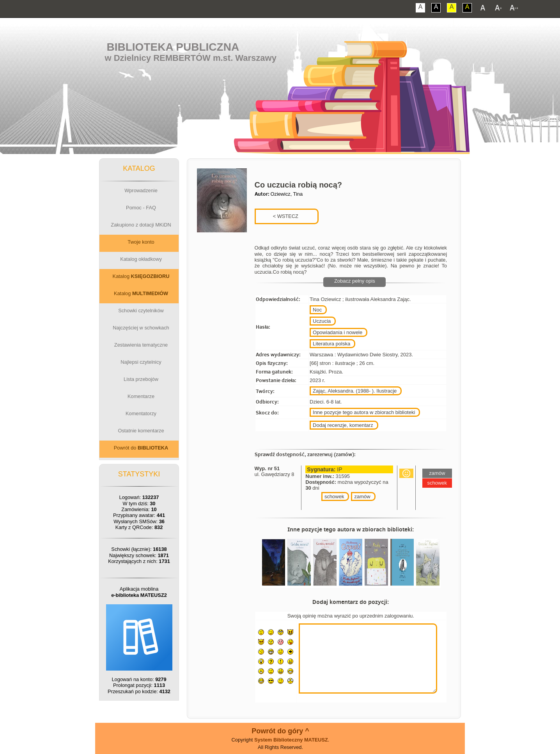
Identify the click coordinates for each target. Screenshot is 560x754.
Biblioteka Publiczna (173, 47)
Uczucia (322, 321)
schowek (334, 496)
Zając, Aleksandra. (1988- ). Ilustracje (355, 391)
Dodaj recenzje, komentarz (343, 425)
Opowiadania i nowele (338, 332)
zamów (362, 496)
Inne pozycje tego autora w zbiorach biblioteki (364, 412)
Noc (317, 310)
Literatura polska (331, 344)
